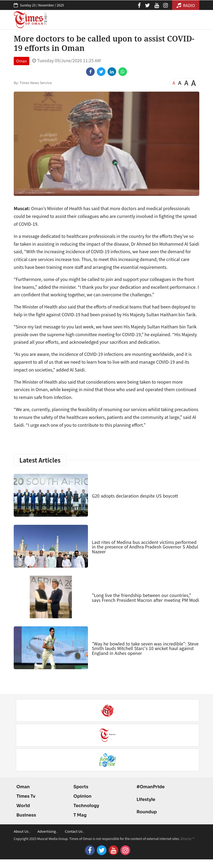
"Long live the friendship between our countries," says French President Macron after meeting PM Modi (145, 598)
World (23, 806)
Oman (22, 61)
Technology (86, 806)
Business (26, 815)
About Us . (22, 831)
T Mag (80, 815)
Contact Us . (74, 831)
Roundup (147, 812)
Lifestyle (146, 799)
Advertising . (47, 831)
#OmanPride (151, 787)
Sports (81, 787)
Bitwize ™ (188, 839)
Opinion (82, 796)
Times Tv (26, 796)
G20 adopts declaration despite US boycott (135, 496)
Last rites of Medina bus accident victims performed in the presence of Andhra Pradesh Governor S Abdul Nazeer (145, 547)
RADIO (186, 5)
